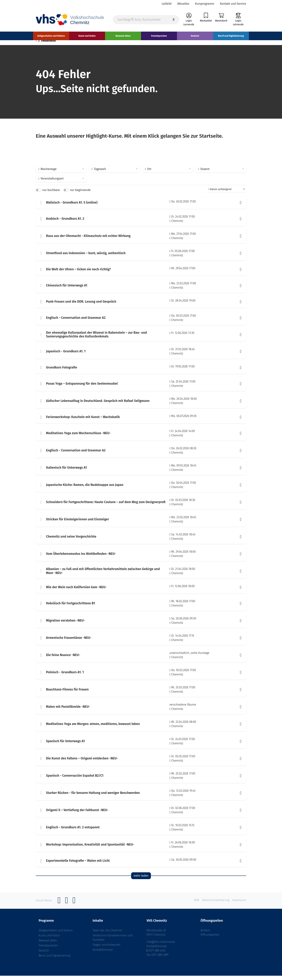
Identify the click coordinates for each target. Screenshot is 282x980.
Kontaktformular (103, 954)
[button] (241, 207)
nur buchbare (51, 194)
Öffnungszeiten (210, 939)
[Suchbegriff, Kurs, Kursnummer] (146, 20)
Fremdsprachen (48, 950)
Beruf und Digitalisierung (54, 960)
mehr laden (141, 880)
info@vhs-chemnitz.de (161, 946)
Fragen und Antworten (107, 949)
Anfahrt (205, 935)
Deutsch (44, 955)
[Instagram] (67, 906)
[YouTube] (74, 906)
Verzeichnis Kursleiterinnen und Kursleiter (113, 942)
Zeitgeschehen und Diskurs (56, 935)
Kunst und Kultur (49, 940)
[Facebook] (59, 906)
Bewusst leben (48, 945)
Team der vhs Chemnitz (107, 935)
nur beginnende (80, 194)
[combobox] (61, 173)
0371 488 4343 (157, 955)
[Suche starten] (174, 20)
